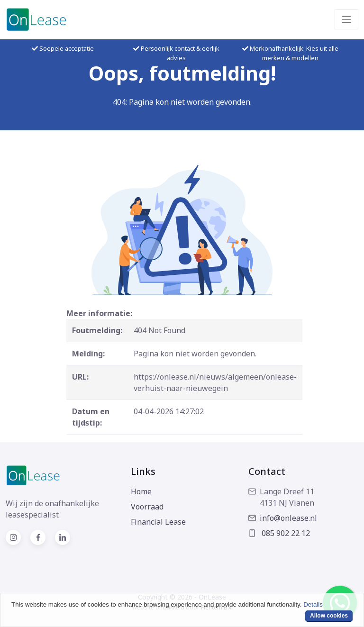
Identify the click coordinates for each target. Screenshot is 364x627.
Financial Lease (158, 522)
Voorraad (147, 507)
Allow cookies (329, 616)
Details (313, 604)
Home (141, 491)
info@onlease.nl (283, 518)
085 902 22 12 (279, 533)
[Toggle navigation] (346, 19)
